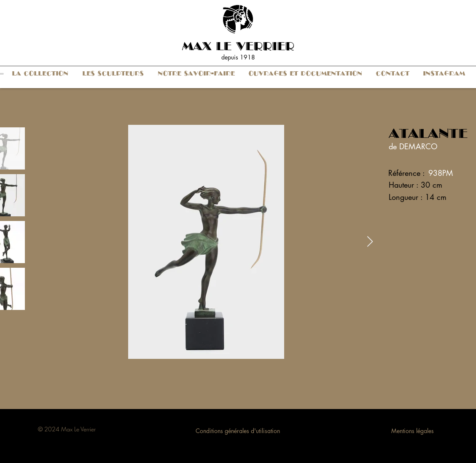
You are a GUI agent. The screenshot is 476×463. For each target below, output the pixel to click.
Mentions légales (413, 431)
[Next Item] (370, 242)
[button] (40, 74)
